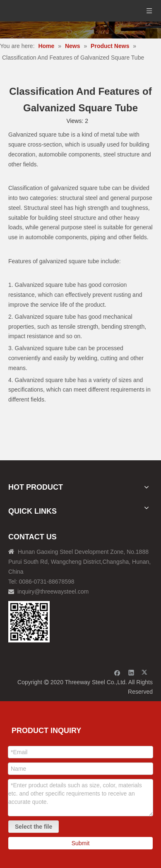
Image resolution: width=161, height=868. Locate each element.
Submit (81, 843)
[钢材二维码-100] (29, 622)
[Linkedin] (131, 672)
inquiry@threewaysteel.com (53, 591)
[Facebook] (117, 672)
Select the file (34, 827)
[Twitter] (145, 672)
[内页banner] (80, 30)
